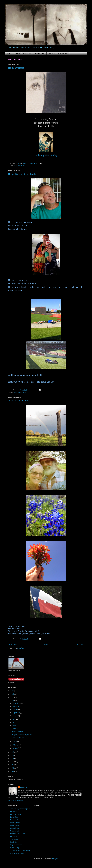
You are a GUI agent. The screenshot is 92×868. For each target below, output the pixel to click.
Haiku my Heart (16, 68)
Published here (63, 54)
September (16, 713)
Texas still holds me (18, 401)
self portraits (21, 166)
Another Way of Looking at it (20, 809)
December (16, 703)
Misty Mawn (14, 825)
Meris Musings (15, 823)
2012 (13, 755)
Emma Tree (14, 817)
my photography (39, 54)
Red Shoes (14, 836)
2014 (13, 700)
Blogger (55, 859)
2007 (13, 771)
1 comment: (33, 390)
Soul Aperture (15, 839)
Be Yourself (14, 812)
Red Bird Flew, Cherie (18, 834)
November (16, 706)
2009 (13, 765)
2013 (13, 752)
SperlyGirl (14, 842)
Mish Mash (27, 54)
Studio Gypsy (15, 848)
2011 (13, 758)
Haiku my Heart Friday (46, 155)
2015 (13, 697)
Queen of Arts (15, 831)
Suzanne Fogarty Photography (20, 850)
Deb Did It (51, 54)
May (14, 725)
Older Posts (80, 644)
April (15, 729)
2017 (13, 691)
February (16, 745)
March (15, 742)
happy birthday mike (20, 392)
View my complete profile (17, 800)
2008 (13, 768)
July (14, 719)
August (15, 716)
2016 (13, 694)
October (16, 710)
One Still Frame (15, 828)
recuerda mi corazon (17, 853)
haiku (15, 166)
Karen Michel (15, 820)
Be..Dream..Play (16, 814)
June (14, 722)
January (15, 748)
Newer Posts (13, 644)
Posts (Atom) (22, 648)
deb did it (24, 787)
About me (17, 54)
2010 (13, 762)
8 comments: (34, 163)
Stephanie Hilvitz (16, 845)
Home (9, 54)
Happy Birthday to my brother (23, 174)
